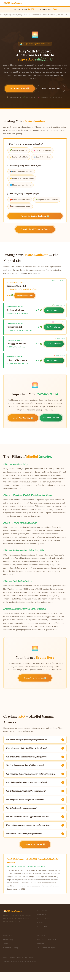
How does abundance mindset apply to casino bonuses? (35, 817)
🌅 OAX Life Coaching (13, 3)
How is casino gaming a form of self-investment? (35, 765)
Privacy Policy (8, 940)
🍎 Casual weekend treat (20, 200)
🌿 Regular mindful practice (47, 200)
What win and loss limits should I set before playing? (35, 748)
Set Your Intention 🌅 (20, 88)
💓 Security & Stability (42, 150)
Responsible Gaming (11, 948)
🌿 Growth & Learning (19, 150)
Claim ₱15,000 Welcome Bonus (35, 229)
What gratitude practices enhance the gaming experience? (35, 825)
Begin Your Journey (25, 296)
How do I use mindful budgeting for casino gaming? (35, 791)
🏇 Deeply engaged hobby (20, 206)
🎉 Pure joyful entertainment (21, 171)
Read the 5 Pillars (51, 418)
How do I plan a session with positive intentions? (35, 799)
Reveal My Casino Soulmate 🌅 (35, 216)
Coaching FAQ (42, 927)
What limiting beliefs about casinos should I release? (35, 782)
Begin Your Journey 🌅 (23, 418)
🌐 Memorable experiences (20, 185)
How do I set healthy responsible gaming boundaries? (35, 740)
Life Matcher (42, 915)
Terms (6, 944)
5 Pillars (40, 923)
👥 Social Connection (42, 157)
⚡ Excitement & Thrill (19, 157)
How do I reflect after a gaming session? (35, 808)
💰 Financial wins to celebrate (22, 178)
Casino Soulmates (44, 919)
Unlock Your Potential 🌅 (35, 678)
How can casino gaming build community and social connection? (35, 774)
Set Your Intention (54, 310)
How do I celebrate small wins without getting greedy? (35, 757)
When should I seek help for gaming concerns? (35, 834)
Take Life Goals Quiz (51, 89)
